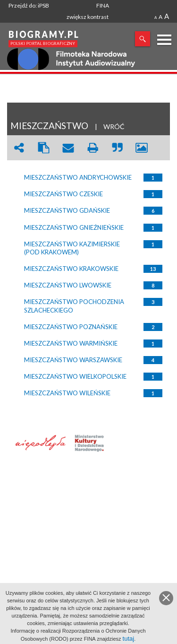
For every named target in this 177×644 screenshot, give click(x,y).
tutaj (129, 639)
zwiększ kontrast (88, 17)
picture (142, 148)
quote (117, 148)
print (93, 148)
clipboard (43, 148)
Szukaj (143, 39)
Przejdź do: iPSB (29, 5)
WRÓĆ (114, 126)
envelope (68, 148)
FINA (103, 5)
